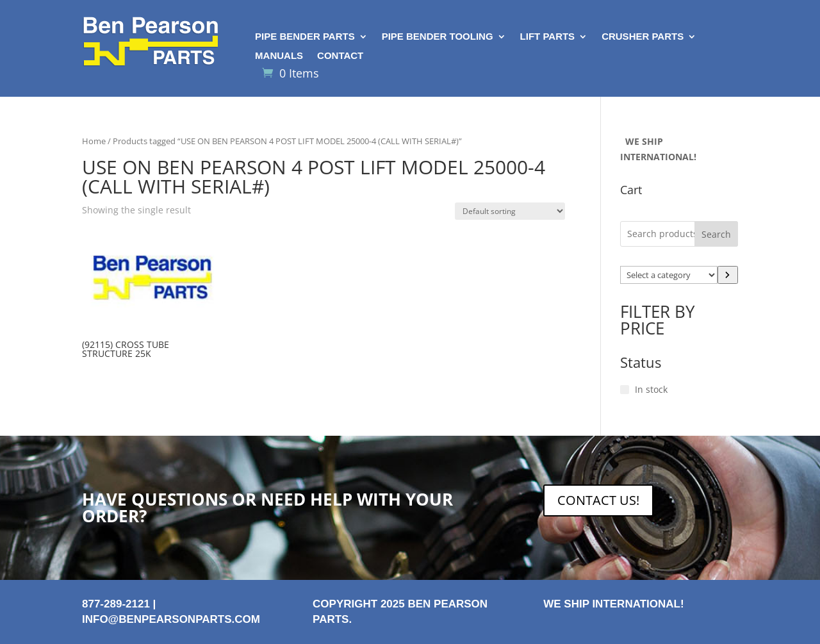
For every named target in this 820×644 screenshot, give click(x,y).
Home (94, 141)
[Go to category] (728, 275)
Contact (340, 56)
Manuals (279, 56)
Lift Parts (548, 37)
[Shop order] (510, 211)
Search (716, 234)
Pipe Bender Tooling (438, 37)
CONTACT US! (598, 500)
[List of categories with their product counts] (668, 275)
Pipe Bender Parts (305, 37)
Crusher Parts (643, 37)
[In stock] (625, 390)
